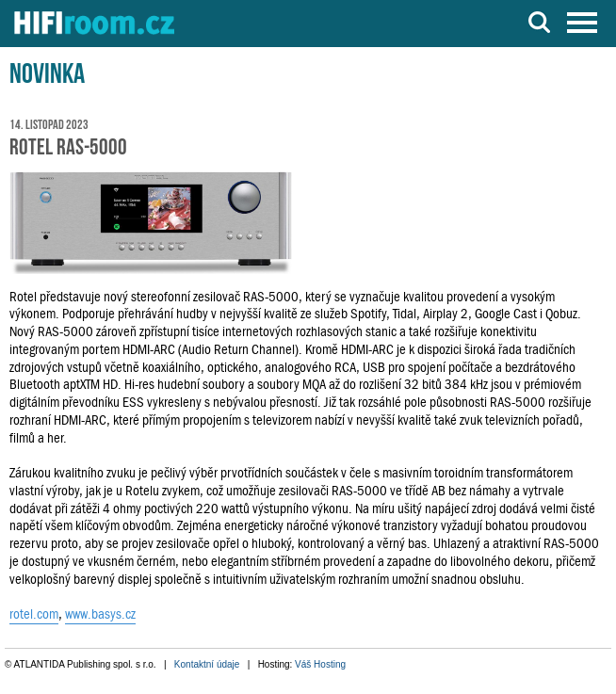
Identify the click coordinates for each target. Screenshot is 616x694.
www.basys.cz (100, 614)
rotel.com (34, 614)
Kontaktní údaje (207, 664)
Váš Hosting (320, 664)
